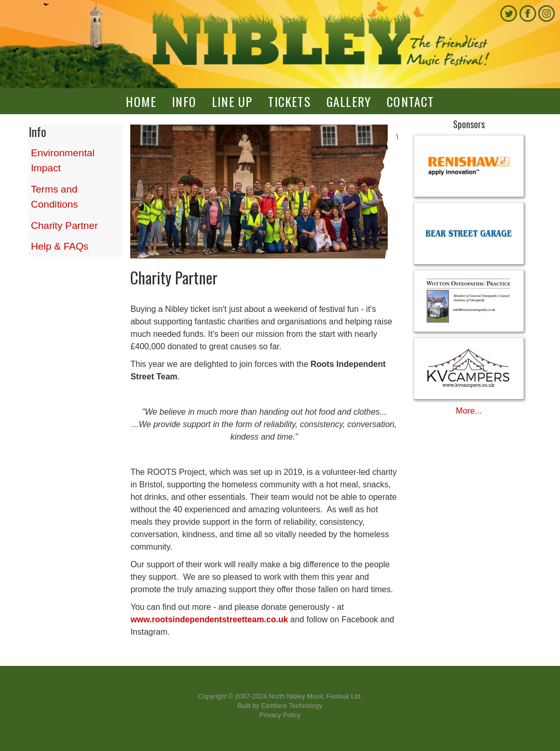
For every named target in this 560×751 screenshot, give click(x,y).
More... (469, 411)
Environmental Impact (63, 160)
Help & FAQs (60, 246)
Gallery (349, 101)
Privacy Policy (280, 715)
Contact (410, 101)
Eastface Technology (292, 706)
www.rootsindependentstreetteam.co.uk (209, 619)
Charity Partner (65, 226)
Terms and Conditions (55, 197)
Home (141, 101)
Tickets (289, 101)
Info (184, 101)
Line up (232, 101)
